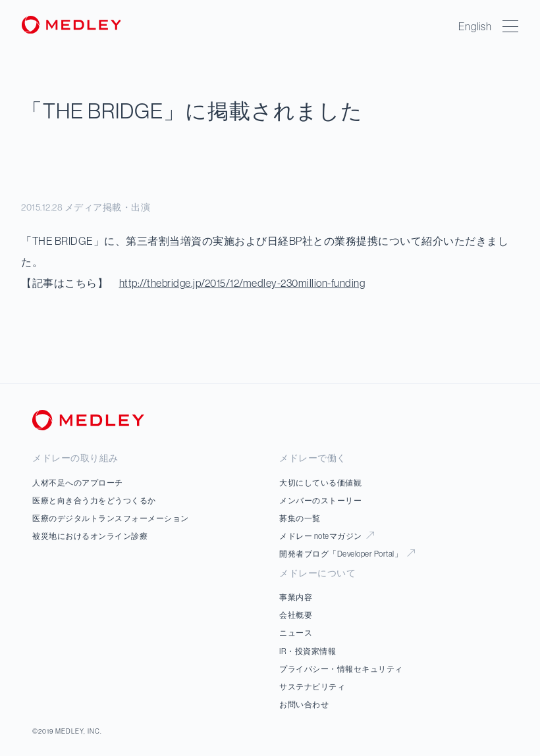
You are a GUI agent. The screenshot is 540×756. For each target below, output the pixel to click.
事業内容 (296, 597)
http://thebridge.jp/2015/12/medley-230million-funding (242, 283)
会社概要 (296, 615)
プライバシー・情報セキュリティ (341, 669)
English (475, 26)
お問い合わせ (304, 704)
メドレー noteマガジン (327, 536)
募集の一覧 (300, 518)
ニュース (296, 633)
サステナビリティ (312, 687)
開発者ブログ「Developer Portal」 (347, 554)
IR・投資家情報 (308, 651)
